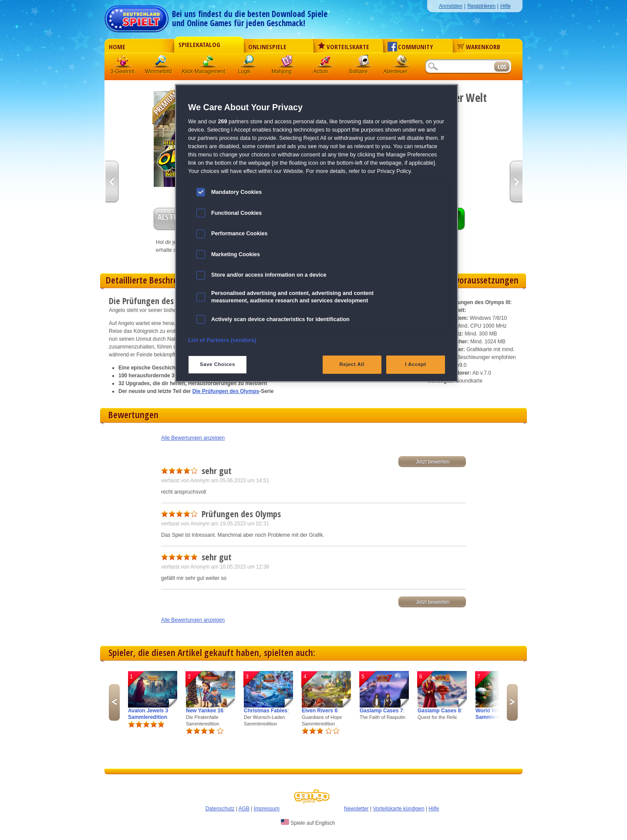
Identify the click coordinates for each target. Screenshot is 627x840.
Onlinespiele (267, 47)
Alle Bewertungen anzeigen (193, 438)
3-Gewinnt (123, 71)
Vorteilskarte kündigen (398, 809)
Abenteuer (402, 63)
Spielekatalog (199, 44)
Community (410, 47)
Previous (114, 702)
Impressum (267, 809)
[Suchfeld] (459, 67)
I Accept (415, 364)
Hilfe (506, 6)
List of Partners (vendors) (222, 340)
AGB (244, 809)
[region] (317, 233)
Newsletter (356, 809)
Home (117, 47)
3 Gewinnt (123, 63)
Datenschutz (220, 809)
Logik (249, 63)
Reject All (352, 364)
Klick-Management (209, 63)
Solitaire (364, 63)
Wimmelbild (162, 63)
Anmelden (451, 6)
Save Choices (217, 364)
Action (325, 63)
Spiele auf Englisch (308, 823)
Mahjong (287, 63)
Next (512, 702)
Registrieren (481, 6)
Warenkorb (479, 47)
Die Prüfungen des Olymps (226, 391)
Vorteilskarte (344, 47)
